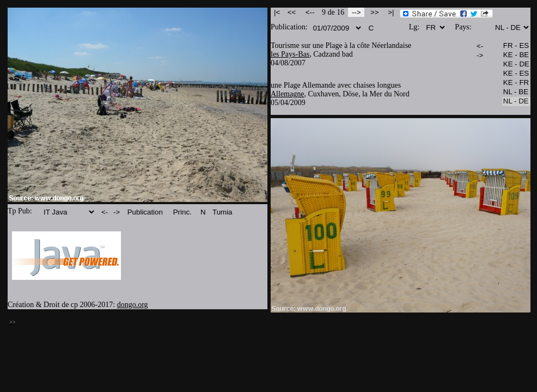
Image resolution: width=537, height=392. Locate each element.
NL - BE (516, 92)
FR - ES (516, 46)
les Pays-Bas (290, 54)
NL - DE (516, 102)
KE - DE (516, 65)
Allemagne (287, 94)
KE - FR (516, 83)
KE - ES (516, 74)
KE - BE (516, 55)
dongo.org (133, 305)
